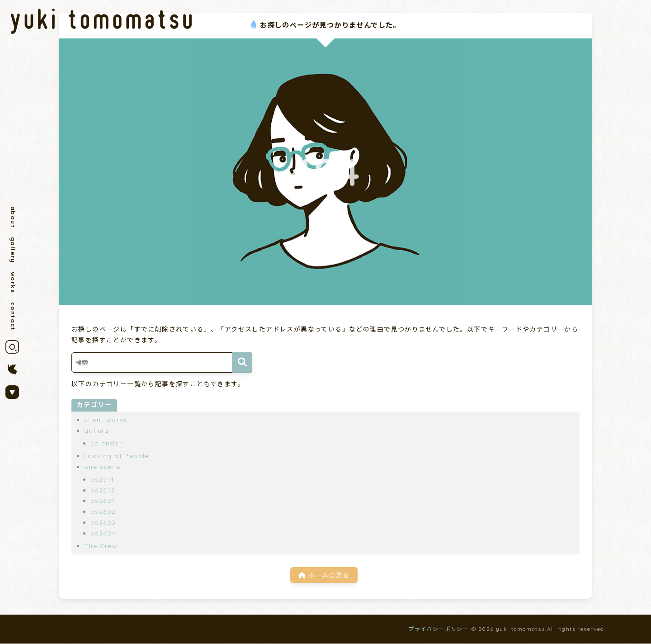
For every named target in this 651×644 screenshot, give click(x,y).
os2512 (103, 490)
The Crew (101, 546)
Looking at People (117, 456)
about (13, 217)
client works (106, 420)
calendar (106, 443)
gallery (13, 251)
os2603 (103, 522)
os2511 (102, 479)
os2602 (103, 511)
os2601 (103, 501)
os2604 (103, 533)
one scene (102, 467)
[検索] (242, 362)
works (13, 284)
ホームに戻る (324, 575)
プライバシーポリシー (439, 629)
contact (13, 319)
